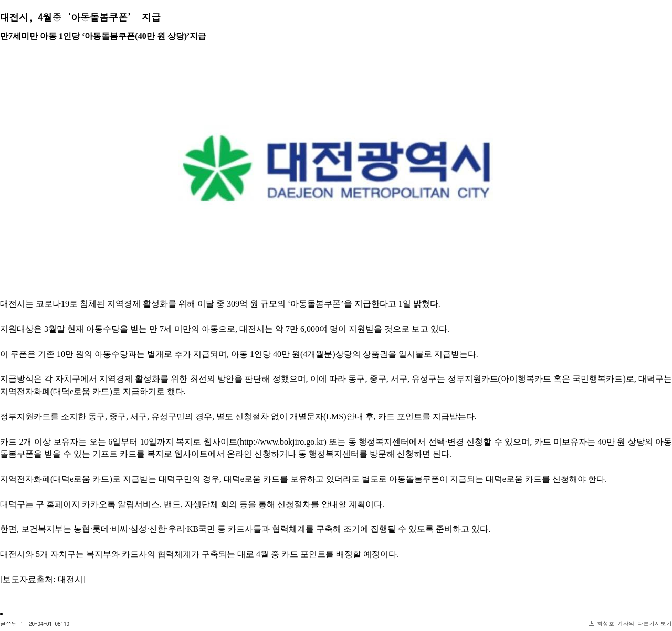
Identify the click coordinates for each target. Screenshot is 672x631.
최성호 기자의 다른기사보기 (634, 623)
